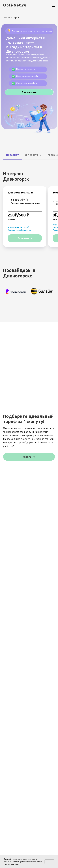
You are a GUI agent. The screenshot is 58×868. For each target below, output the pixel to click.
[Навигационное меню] (53, 5)
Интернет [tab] (13, 155)
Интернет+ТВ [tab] (33, 155)
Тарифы (17, 18)
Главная (7, 18)
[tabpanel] (29, 211)
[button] (29, 92)
